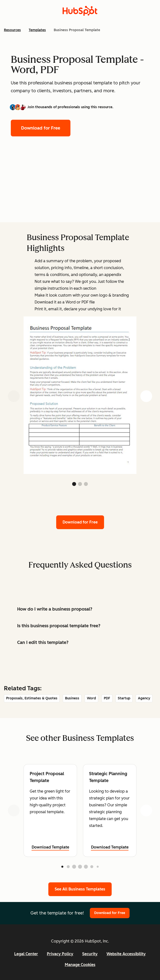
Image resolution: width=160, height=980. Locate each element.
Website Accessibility (126, 954)
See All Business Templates (80, 889)
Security (90, 954)
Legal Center (26, 954)
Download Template (50, 847)
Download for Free (41, 128)
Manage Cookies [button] (80, 965)
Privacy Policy (60, 954)
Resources (12, 30)
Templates (37, 30)
